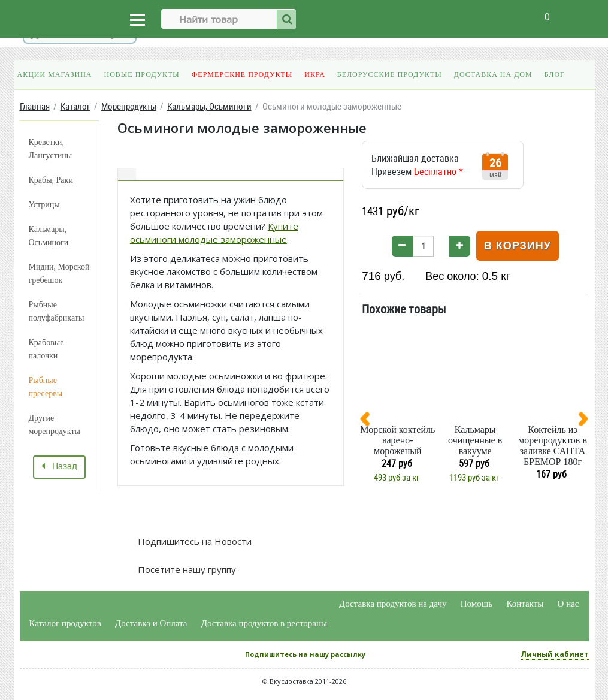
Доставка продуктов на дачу (393, 604)
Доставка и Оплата (151, 623)
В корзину (518, 246)
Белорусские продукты (390, 74)
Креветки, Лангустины (51, 149)
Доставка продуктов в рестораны (264, 623)
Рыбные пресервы (46, 387)
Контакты (525, 604)
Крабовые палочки (46, 349)
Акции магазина (55, 74)
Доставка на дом (493, 74)
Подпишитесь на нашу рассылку (305, 654)
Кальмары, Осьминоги (49, 236)
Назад (59, 467)
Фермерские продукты (242, 74)
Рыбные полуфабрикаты (57, 311)
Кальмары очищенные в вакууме (475, 440)
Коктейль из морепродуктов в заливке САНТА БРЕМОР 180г (553, 446)
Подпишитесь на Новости (193, 541)
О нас (568, 604)
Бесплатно (435, 171)
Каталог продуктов (65, 623)
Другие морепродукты (55, 425)
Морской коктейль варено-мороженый (397, 440)
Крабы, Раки (51, 180)
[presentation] (370, 421)
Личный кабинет (555, 654)
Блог (555, 74)
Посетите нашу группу (186, 569)
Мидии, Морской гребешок (59, 274)
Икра (314, 74)
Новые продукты (142, 74)
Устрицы (44, 205)
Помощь (477, 604)
